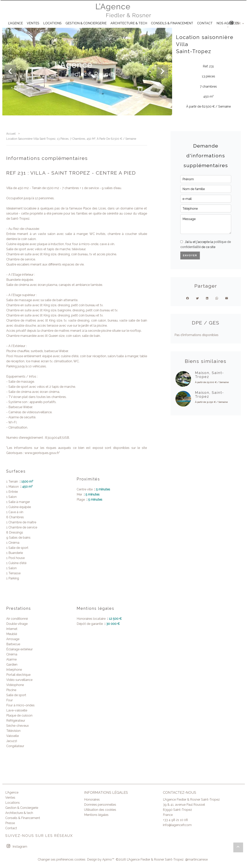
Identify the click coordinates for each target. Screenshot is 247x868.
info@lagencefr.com (177, 825)
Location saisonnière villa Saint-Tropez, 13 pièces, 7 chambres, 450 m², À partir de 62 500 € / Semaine (71, 139)
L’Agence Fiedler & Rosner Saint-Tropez (191, 800)
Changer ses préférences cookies (62, 859)
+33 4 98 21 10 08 (175, 820)
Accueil (11, 134)
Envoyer (190, 256)
